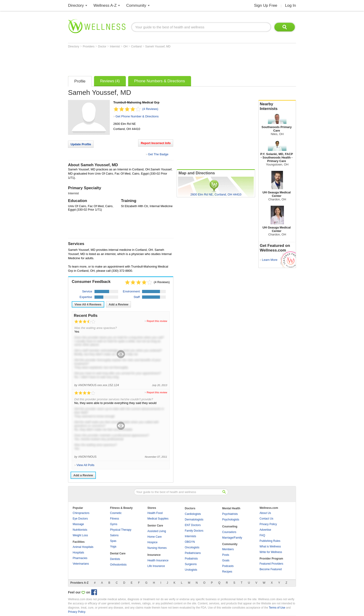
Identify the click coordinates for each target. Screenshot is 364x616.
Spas (113, 541)
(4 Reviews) (150, 109)
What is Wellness (270, 546)
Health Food (155, 513)
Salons (114, 535)
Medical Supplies (158, 519)
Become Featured (271, 569)
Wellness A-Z (105, 5)
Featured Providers (271, 564)
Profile (80, 81)
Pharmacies (80, 558)
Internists (190, 536)
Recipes (227, 572)
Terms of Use (277, 608)
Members (228, 549)
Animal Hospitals (83, 547)
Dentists (115, 559)
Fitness (115, 519)
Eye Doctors (80, 519)
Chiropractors (81, 513)
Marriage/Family (232, 538)
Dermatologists (194, 520)
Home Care (154, 537)
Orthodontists (118, 565)
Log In (291, 5)
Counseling (230, 527)
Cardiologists (193, 514)
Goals (226, 560)
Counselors (229, 532)
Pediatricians (193, 553)
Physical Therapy (121, 530)
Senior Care (155, 526)
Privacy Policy (268, 524)
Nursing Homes (157, 548)
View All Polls (85, 465)
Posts (226, 555)
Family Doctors (194, 531)
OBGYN (190, 542)
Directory (76, 5)
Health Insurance (158, 560)
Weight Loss (80, 535)
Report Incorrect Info (156, 143)
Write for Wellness (271, 552)
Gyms (114, 524)
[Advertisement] (153, 61)
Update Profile (81, 144)
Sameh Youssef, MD (158, 46)
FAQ (262, 535)
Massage (78, 524)
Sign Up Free (266, 5)
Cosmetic (116, 513)
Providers (89, 46)
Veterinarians (81, 564)
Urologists (191, 570)
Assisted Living (157, 531)
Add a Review (119, 304)
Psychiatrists (230, 514)
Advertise (265, 530)
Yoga (113, 546)
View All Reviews (88, 304)
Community (136, 5)
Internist (115, 46)
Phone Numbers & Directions (160, 81)
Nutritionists (80, 530)
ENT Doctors (193, 525)
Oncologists (192, 547)
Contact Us (266, 519)
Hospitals (78, 553)
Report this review (157, 321)
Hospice (152, 542)
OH (126, 46)
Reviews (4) (110, 81)
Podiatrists (191, 559)
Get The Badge (158, 154)
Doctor (103, 46)
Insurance (154, 555)
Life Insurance (156, 566)
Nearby (277, 106)
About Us (265, 513)
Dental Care (118, 553)
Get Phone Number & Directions (137, 116)
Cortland (137, 46)
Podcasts (228, 566)
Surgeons (191, 564)
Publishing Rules (270, 541)
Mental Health (231, 508)
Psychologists (231, 520)
